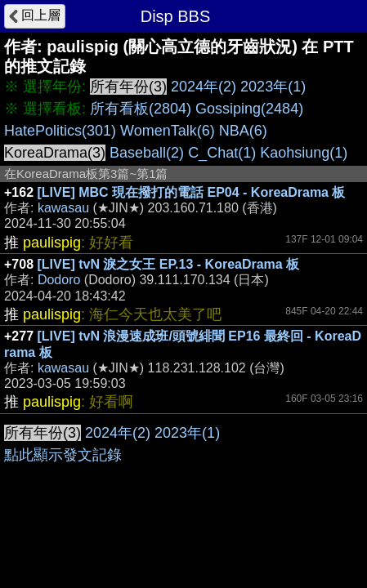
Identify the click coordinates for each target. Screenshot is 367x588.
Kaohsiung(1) (304, 153)
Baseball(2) (147, 153)
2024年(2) (204, 87)
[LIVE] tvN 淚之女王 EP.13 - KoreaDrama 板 (169, 264)
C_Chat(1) (222, 153)
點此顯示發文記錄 (63, 455)
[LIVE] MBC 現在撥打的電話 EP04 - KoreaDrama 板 (192, 192)
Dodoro (59, 280)
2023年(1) (273, 87)
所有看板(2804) (141, 109)
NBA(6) (243, 131)
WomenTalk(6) (168, 131)
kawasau (63, 208)
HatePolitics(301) (60, 131)
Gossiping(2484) (249, 109)
